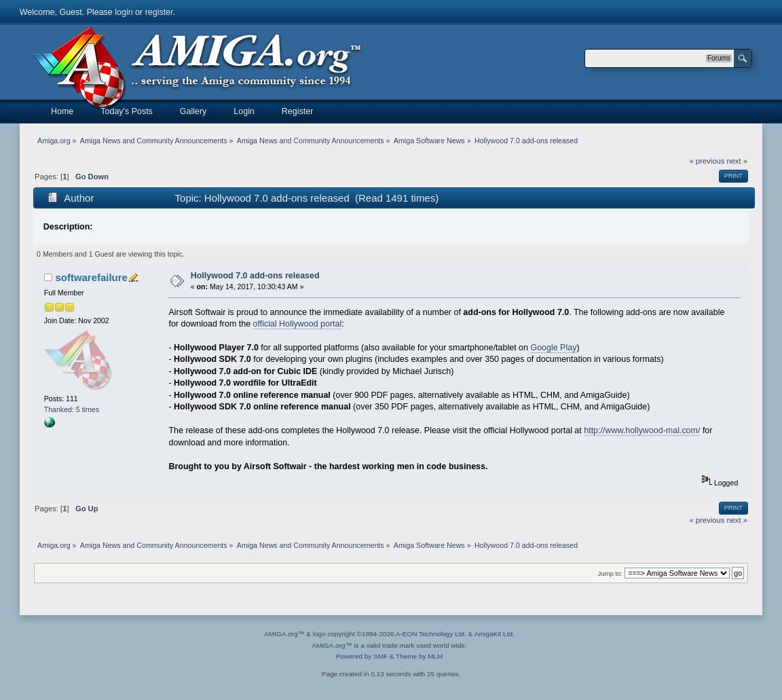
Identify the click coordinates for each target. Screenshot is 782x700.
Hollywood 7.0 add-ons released (255, 276)
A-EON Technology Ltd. (431, 634)
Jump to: (611, 573)
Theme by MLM (419, 656)
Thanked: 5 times (72, 409)
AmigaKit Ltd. (494, 634)
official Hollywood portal (298, 324)
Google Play (553, 348)
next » (737, 161)
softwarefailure (91, 277)
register (159, 12)
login (124, 12)
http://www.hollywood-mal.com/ (642, 430)
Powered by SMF (362, 656)
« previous (707, 161)
